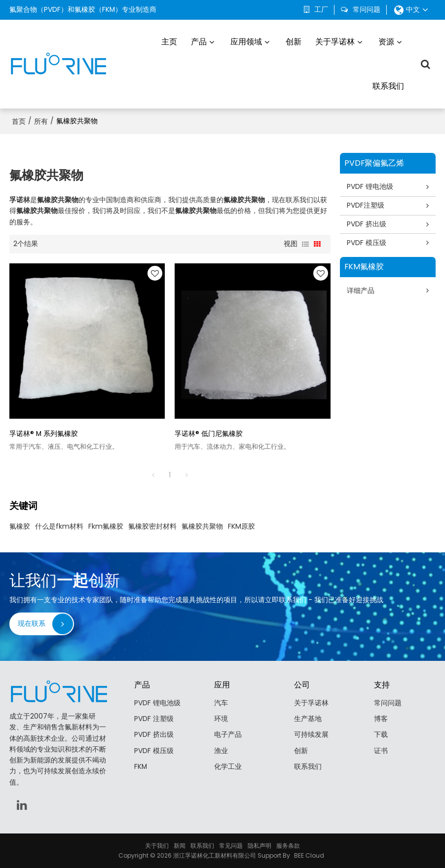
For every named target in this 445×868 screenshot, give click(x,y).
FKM (141, 767)
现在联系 (32, 624)
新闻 (180, 846)
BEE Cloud (309, 855)
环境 (221, 719)
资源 (386, 42)
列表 (305, 244)
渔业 (221, 751)
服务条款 (288, 846)
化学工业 (228, 767)
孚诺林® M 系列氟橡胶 (44, 434)
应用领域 (246, 42)
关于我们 (157, 846)
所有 (41, 121)
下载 (381, 735)
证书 (381, 751)
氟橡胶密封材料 (152, 526)
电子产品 (228, 735)
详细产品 (361, 291)
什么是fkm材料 (59, 526)
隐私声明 (260, 846)
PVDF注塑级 (366, 205)
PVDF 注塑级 (154, 719)
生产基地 (308, 719)
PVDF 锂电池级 (370, 187)
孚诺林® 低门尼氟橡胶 (209, 434)
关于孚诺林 (335, 42)
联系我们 (388, 86)
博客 (381, 719)
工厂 (321, 10)
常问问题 (367, 10)
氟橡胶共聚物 (202, 526)
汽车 (221, 703)
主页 (169, 42)
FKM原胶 (241, 526)
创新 (294, 42)
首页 (19, 121)
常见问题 (231, 846)
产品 (199, 42)
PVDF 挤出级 (367, 224)
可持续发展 (311, 735)
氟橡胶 (20, 526)
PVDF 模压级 (367, 243)
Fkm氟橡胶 (106, 526)
